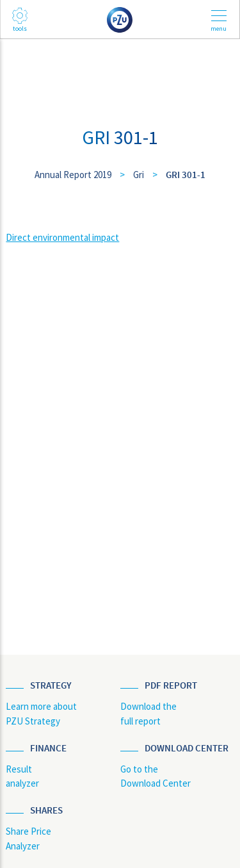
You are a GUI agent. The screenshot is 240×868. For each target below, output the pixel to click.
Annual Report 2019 (73, 175)
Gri (139, 175)
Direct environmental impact (62, 237)
